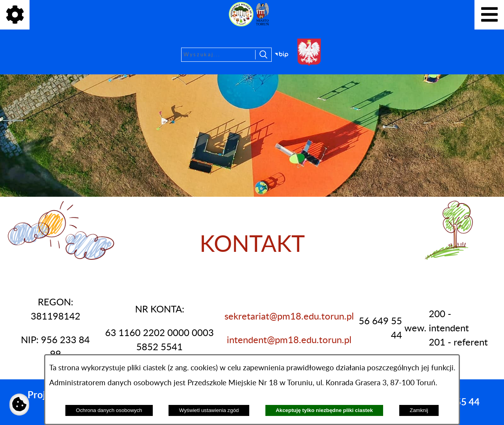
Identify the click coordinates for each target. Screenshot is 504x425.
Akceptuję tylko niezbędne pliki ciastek (324, 410)
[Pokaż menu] (489, 15)
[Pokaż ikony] (15, 15)
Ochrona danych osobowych (109, 410)
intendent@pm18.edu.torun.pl (289, 340)
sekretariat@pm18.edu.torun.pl (289, 317)
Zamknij (419, 410)
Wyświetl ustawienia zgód (209, 410)
